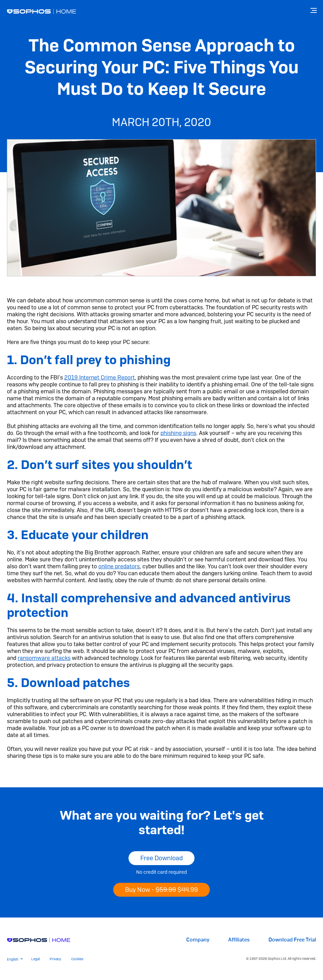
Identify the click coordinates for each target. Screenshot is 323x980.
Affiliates (239, 940)
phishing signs (178, 433)
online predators (119, 566)
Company (198, 940)
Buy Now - (161, 890)
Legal (35, 959)
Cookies (77, 959)
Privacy (55, 959)
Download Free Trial (292, 940)
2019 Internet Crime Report (100, 378)
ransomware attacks (44, 658)
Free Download (161, 858)
